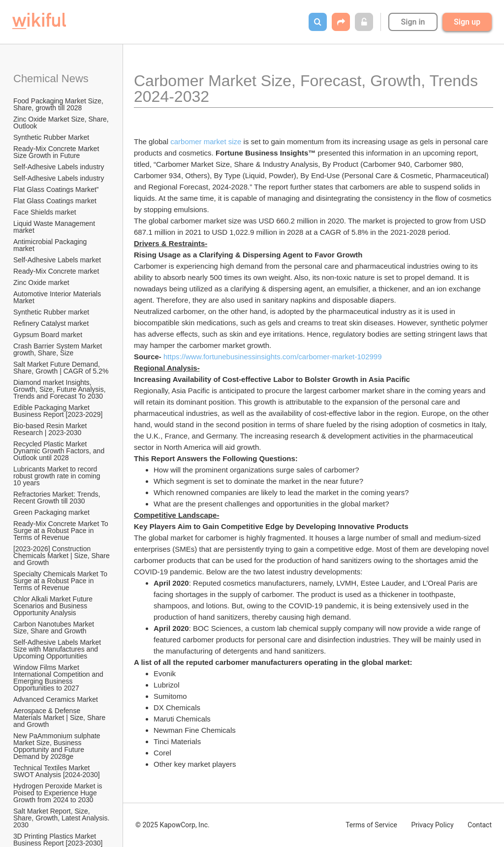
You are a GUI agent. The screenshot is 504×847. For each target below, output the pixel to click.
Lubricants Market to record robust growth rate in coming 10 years (58, 476)
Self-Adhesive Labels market (57, 260)
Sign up (467, 22)
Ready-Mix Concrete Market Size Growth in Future (57, 152)
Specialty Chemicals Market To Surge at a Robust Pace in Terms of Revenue (61, 581)
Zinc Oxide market (41, 282)
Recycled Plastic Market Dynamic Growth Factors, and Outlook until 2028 (60, 451)
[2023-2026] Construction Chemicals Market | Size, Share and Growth (62, 556)
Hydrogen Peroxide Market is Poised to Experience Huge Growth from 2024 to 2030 (59, 793)
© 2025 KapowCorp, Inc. (173, 825)
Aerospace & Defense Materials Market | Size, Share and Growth (60, 718)
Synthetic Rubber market (51, 312)
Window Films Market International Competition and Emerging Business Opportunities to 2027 (59, 678)
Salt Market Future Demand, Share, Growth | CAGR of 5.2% (61, 368)
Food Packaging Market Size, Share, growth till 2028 (59, 104)
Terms (371, 825)
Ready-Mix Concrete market (56, 271)
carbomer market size (206, 141)
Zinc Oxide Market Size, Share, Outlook (62, 123)
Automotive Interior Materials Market (58, 297)
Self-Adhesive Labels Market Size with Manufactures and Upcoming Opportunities (58, 649)
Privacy (432, 825)
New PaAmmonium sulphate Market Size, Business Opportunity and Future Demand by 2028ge (58, 746)
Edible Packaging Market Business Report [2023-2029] (58, 411)
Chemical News (51, 78)
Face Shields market (45, 212)
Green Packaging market (51, 512)
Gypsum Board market (49, 335)
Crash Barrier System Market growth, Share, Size (59, 349)
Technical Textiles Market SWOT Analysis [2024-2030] (57, 771)
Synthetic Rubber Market (51, 137)
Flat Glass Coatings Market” (56, 189)
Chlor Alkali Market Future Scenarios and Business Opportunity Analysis (54, 606)
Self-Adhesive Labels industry (59, 167)
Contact (480, 825)
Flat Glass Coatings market (55, 201)
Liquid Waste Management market (55, 227)
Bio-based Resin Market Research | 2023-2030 (51, 429)
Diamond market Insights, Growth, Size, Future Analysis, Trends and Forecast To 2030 (60, 389)
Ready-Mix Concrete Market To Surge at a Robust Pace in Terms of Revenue (62, 531)
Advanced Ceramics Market (56, 699)
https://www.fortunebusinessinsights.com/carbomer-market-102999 (273, 357)
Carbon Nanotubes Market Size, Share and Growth (55, 627)
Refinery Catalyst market (51, 323)
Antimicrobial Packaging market (51, 245)
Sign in (413, 22)
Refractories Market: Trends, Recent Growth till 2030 (58, 498)
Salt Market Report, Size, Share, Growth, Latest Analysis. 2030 (62, 818)
